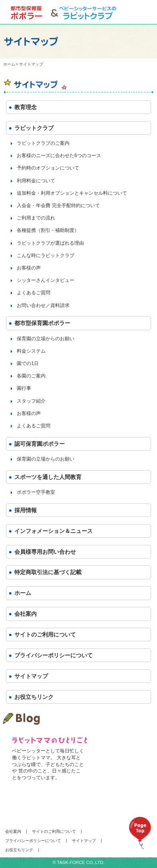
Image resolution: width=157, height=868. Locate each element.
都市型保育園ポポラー (42, 323)
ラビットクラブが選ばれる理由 (50, 243)
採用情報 (26, 510)
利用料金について (36, 181)
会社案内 (26, 614)
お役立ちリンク (34, 697)
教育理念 (26, 107)
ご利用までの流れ (36, 218)
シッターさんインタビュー (46, 280)
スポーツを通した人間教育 (48, 477)
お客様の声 (29, 268)
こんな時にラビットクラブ (46, 255)
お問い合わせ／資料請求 (43, 305)
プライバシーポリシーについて (54, 655)
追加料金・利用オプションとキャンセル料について (72, 193)
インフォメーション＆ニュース (54, 531)
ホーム (9, 64)
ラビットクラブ (34, 128)
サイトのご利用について (45, 635)
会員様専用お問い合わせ (45, 552)
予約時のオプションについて (48, 168)
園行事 (24, 388)
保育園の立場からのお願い (46, 339)
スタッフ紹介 (31, 401)
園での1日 (28, 363)
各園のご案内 (31, 376)
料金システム (31, 351)
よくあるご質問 (34, 293)
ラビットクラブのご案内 (43, 143)
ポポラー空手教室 (36, 492)
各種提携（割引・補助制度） (48, 230)
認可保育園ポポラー (40, 444)
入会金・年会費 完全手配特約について (58, 206)
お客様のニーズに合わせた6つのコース (59, 156)
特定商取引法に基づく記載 (48, 572)
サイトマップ (31, 676)
